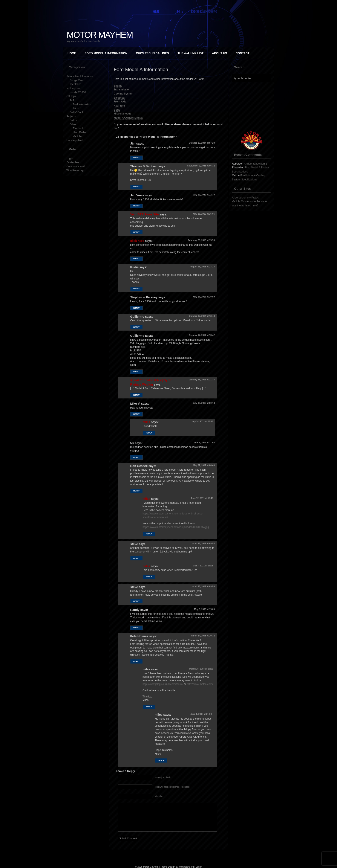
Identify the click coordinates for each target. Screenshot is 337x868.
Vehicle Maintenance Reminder (250, 201)
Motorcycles (73, 88)
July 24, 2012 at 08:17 (202, 422)
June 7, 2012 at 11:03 (204, 443)
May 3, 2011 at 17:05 (203, 566)
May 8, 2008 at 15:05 (204, 609)
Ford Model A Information (106, 53)
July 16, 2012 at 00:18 (204, 403)
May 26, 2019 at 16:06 (204, 214)
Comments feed (76, 166)
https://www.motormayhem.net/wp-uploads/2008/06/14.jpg (176, 527)
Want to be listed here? (245, 206)
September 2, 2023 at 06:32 (201, 166)
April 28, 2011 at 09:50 (203, 587)
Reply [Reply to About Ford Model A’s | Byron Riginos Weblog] (136, 395)
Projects (71, 116)
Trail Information (82, 104)
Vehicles (78, 136)
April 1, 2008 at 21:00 (201, 714)
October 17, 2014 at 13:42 (202, 335)
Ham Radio (79, 132)
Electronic (79, 128)
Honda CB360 (78, 92)
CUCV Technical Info (152, 53)
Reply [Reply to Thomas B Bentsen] (136, 187)
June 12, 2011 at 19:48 (202, 498)
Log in (70, 158)
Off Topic (71, 96)
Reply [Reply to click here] (136, 259)
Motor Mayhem (100, 35)
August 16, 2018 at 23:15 (202, 267)
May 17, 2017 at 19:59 (204, 297)
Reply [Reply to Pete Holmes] (136, 661)
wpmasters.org (186, 867)
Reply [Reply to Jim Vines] (136, 206)
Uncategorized (75, 140)
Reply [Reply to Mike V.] (136, 414)
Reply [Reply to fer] (136, 457)
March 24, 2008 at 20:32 (203, 636)
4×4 (72, 100)
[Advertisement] (253, 107)
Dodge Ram (77, 80)
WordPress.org (75, 170)
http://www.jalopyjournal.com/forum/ (163, 684)
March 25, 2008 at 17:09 (201, 669)
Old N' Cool (76, 112)
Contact (242, 53)
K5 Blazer (75, 84)
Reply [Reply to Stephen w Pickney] (136, 308)
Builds (73, 120)
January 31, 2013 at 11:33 (202, 380)
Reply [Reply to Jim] (136, 158)
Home (72, 53)
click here (137, 241)
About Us (220, 53)
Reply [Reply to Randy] (136, 628)
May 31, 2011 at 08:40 (204, 465)
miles (146, 422)
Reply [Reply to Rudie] (136, 289)
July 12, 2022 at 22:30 (204, 195)
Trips (76, 108)
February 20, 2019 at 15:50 (201, 240)
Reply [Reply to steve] (136, 558)
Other (73, 124)
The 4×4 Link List (190, 53)
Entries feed (73, 162)
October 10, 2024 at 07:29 (202, 143)
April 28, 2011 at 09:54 (203, 544)
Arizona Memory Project (246, 198)
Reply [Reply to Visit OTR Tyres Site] (136, 232)
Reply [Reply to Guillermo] (136, 327)
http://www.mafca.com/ (200, 684)
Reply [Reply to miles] (149, 433)
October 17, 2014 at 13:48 (202, 316)
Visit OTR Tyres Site (145, 214)
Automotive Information (80, 76)
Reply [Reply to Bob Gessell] (136, 491)
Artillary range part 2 (255, 164)
